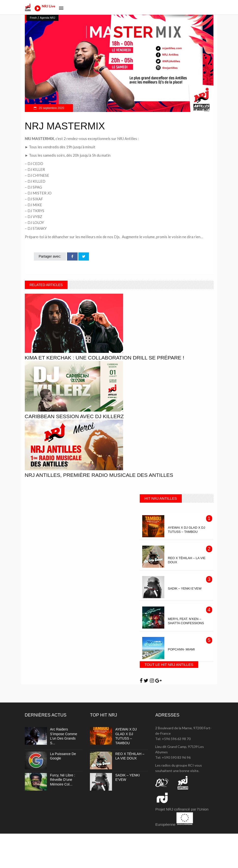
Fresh (33, 18)
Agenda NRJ (47, 18)
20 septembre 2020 (51, 108)
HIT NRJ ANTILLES (161, 498)
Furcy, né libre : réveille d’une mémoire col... (63, 780)
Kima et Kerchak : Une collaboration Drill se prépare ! (105, 358)
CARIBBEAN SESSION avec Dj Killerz (74, 416)
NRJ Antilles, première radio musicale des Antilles (99, 475)
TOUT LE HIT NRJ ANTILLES (169, 665)
